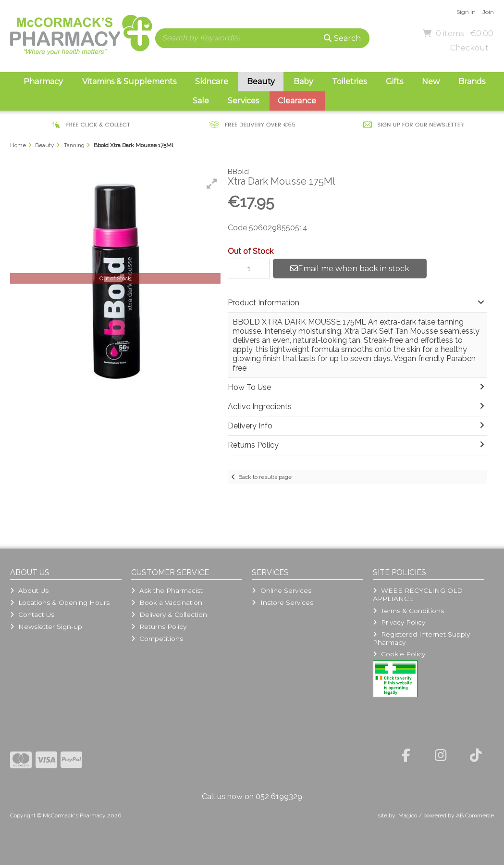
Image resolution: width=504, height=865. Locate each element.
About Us (29, 590)
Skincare (212, 81)
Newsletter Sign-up (46, 627)
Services (243, 101)
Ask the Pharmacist (167, 590)
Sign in (466, 12)
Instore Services (282, 602)
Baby (303, 81)
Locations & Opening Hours (60, 602)
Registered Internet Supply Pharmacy (421, 638)
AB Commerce (475, 815)
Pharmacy (43, 81)
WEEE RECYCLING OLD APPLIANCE (418, 594)
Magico (408, 815)
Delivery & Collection (169, 614)
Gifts (394, 81)
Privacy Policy (399, 622)
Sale (201, 101)
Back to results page (265, 477)
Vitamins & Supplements (129, 81)
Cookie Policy (399, 654)
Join (488, 12)
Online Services (281, 590)
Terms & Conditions (408, 611)
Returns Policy (159, 627)
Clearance (297, 101)
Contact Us (32, 614)
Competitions (157, 639)
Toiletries (349, 81)
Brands (472, 81)
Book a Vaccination (167, 602)
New (431, 81)
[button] (212, 184)
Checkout (469, 48)
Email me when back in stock (350, 269)
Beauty (261, 81)
